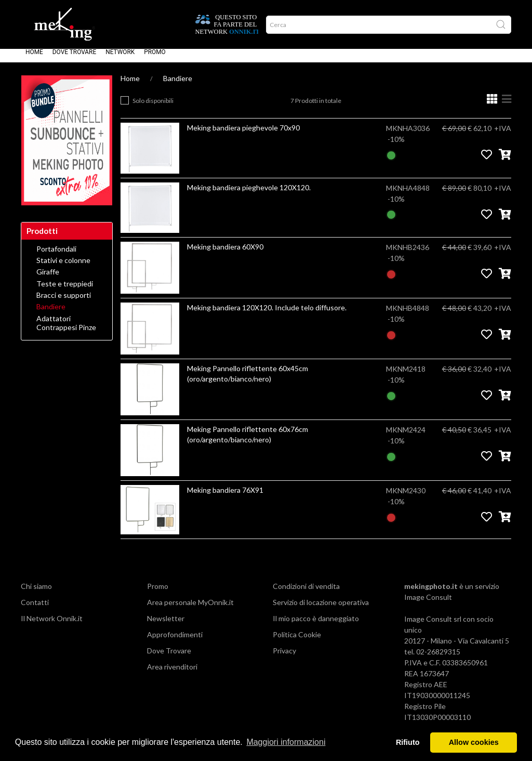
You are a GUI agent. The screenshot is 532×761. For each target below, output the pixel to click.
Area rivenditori (172, 674)
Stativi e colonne (63, 268)
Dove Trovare (74, 59)
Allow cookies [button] (474, 742)
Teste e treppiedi (65, 291)
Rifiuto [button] (408, 742)
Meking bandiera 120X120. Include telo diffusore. (267, 315)
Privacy (284, 658)
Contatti (35, 609)
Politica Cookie (297, 642)
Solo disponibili (153, 108)
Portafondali (56, 256)
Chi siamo (36, 593)
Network (120, 59)
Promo (155, 59)
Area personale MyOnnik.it (190, 609)
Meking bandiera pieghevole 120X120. (249, 195)
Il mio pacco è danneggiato (316, 626)
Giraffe (48, 279)
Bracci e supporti (64, 303)
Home (34, 59)
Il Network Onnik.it (52, 626)
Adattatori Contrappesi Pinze (66, 330)
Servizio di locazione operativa (321, 609)
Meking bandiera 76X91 (225, 497)
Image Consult (428, 604)
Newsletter (166, 626)
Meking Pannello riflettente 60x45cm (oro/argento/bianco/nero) (248, 381)
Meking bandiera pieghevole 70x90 (243, 135)
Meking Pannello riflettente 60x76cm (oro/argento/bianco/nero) (248, 442)
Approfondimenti (175, 642)
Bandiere (178, 86)
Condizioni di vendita (306, 593)
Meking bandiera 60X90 (225, 254)
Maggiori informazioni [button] (286, 742)
